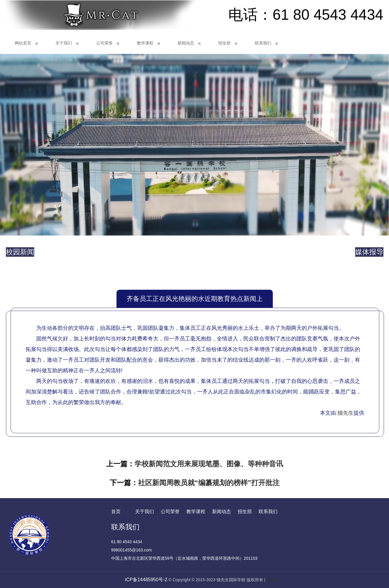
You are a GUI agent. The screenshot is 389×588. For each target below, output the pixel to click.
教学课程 (148, 43)
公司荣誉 (108, 43)
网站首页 (26, 43)
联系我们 (266, 43)
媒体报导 (369, 252)
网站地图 (274, 580)
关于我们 (67, 43)
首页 (116, 512)
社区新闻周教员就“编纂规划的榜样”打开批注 (209, 483)
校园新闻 (20, 252)
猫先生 (346, 413)
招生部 (228, 43)
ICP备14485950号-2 (146, 580)
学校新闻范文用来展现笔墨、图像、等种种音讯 (209, 464)
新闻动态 (189, 43)
